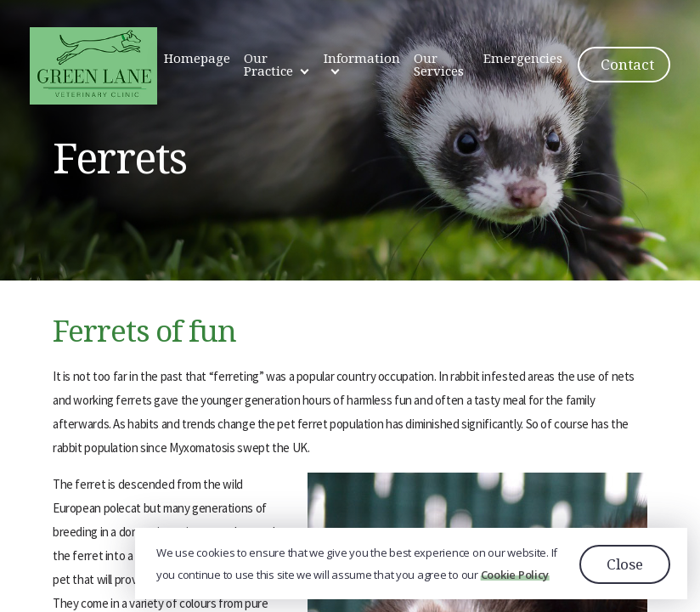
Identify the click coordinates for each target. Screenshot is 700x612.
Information (362, 58)
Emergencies (523, 58)
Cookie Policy (515, 575)
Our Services (439, 64)
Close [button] (625, 564)
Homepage (197, 58)
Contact (627, 64)
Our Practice (268, 64)
